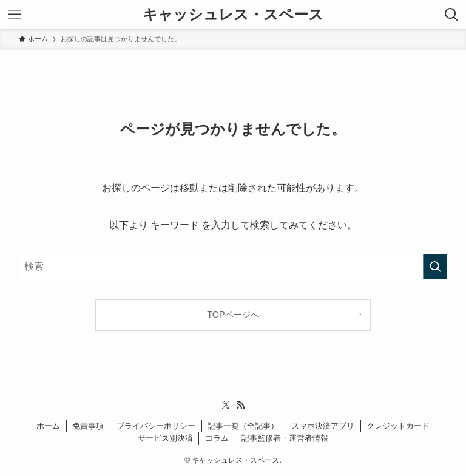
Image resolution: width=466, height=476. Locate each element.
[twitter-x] (226, 405)
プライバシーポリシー (156, 426)
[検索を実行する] (435, 267)
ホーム (48, 426)
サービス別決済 (165, 438)
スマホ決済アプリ (323, 426)
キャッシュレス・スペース (233, 15)
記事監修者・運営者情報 (285, 438)
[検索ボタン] (451, 15)
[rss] (240, 405)
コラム (217, 438)
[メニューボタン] (15, 15)
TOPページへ (233, 314)
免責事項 (88, 426)
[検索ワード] (233, 267)
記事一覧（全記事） (243, 426)
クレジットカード (398, 426)
